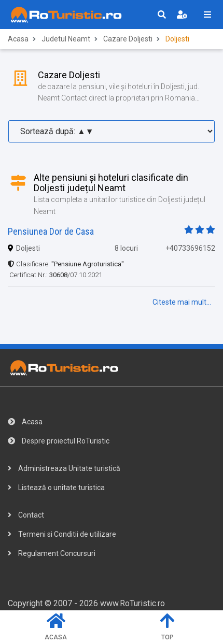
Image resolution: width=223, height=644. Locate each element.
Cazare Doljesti (128, 39)
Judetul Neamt (66, 39)
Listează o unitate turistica (56, 488)
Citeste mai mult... (182, 302)
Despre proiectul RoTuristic (59, 441)
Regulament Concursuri (52, 553)
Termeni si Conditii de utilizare (62, 534)
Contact (26, 515)
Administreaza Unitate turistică (64, 468)
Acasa (18, 39)
